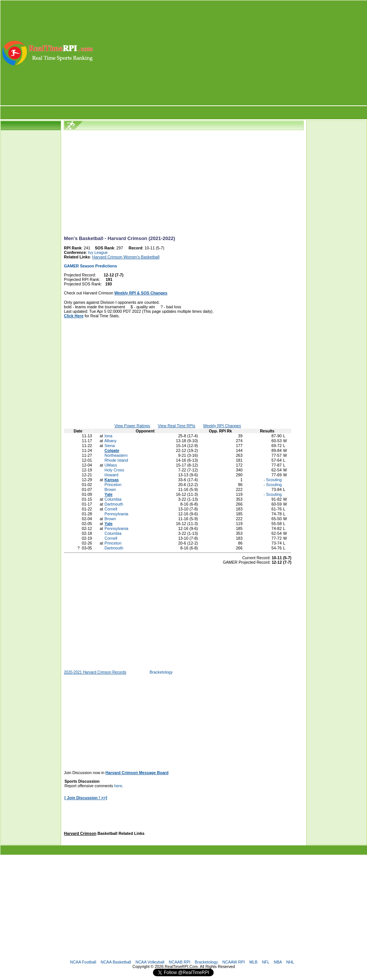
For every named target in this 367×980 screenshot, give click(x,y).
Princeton (113, 485)
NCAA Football (83, 962)
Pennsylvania (116, 514)
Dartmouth (114, 504)
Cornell (111, 509)
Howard (112, 475)
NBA (278, 962)
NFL (266, 962)
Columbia (113, 499)
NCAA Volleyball (150, 962)
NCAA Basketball (116, 962)
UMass (111, 465)
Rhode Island (116, 460)
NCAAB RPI (179, 962)
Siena (110, 446)
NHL (290, 962)
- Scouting (272, 480)
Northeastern (116, 455)
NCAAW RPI (234, 962)
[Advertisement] (231, 53)
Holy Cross (114, 470)
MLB (253, 962)
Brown (110, 489)
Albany (110, 441)
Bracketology (161, 672)
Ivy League (98, 252)
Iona (109, 436)
